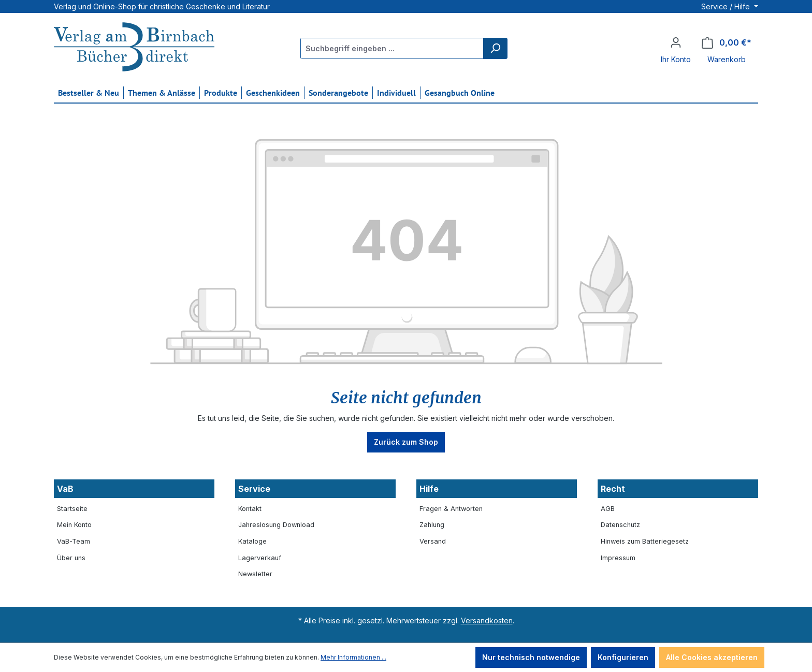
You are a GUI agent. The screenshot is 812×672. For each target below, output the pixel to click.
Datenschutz (620, 525)
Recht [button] (613, 489)
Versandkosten (487, 620)
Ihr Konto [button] (676, 59)
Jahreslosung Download (276, 525)
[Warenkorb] (727, 43)
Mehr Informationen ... (353, 657)
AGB (608, 509)
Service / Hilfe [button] (727, 6)
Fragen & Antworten (451, 509)
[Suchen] (495, 48)
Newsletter (255, 574)
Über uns (71, 558)
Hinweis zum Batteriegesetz (645, 541)
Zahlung (432, 525)
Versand (433, 541)
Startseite (72, 509)
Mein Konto (74, 525)
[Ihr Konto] (676, 42)
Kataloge (252, 541)
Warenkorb (727, 59)
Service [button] (254, 489)
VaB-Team (74, 541)
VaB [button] (65, 489)
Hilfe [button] (429, 489)
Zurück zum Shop (406, 442)
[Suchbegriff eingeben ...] (392, 48)
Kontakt (250, 509)
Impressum (618, 558)
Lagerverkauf (260, 558)
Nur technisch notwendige (531, 657)
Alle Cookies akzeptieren (712, 657)
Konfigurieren (623, 657)
